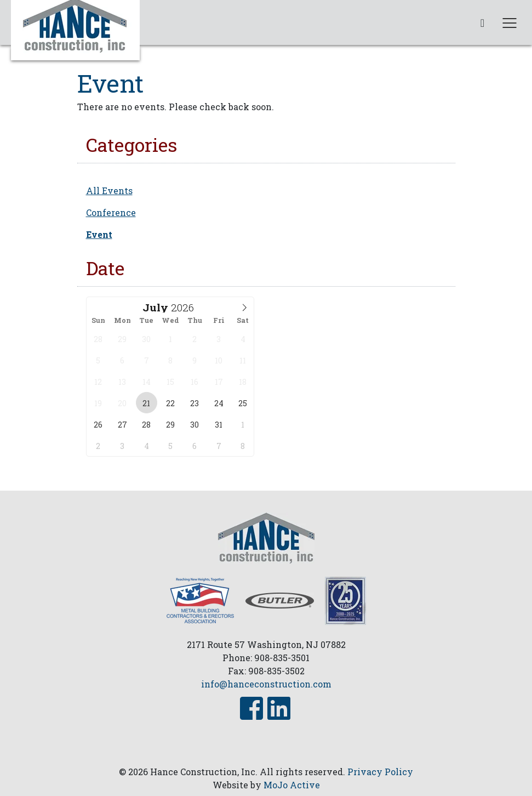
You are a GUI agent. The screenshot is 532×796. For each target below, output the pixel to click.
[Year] (185, 307)
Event (99, 234)
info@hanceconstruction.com (266, 684)
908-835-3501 (282, 658)
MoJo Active (292, 785)
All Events (109, 191)
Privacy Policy (380, 772)
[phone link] (482, 23)
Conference (111, 212)
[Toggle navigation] (510, 22)
